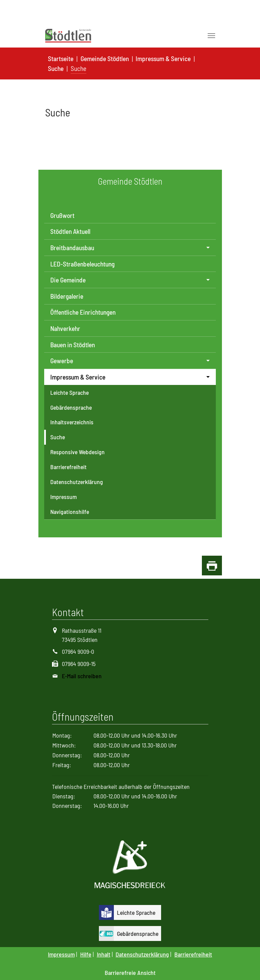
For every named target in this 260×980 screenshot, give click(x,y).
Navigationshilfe (70, 512)
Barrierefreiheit (68, 467)
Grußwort (62, 215)
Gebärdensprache (71, 407)
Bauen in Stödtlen (73, 345)
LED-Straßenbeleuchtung (82, 264)
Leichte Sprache (70, 392)
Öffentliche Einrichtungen (83, 312)
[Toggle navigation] (211, 36)
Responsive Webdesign (77, 452)
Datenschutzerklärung (77, 482)
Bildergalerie (67, 296)
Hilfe (86, 954)
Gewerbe (62, 361)
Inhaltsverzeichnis (72, 422)
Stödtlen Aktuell (70, 231)
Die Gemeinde (68, 280)
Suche (58, 437)
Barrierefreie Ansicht (130, 973)
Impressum (64, 497)
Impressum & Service (78, 377)
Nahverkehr (65, 328)
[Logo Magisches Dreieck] (130, 865)
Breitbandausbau (72, 248)
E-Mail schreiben (82, 676)
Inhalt (104, 954)
